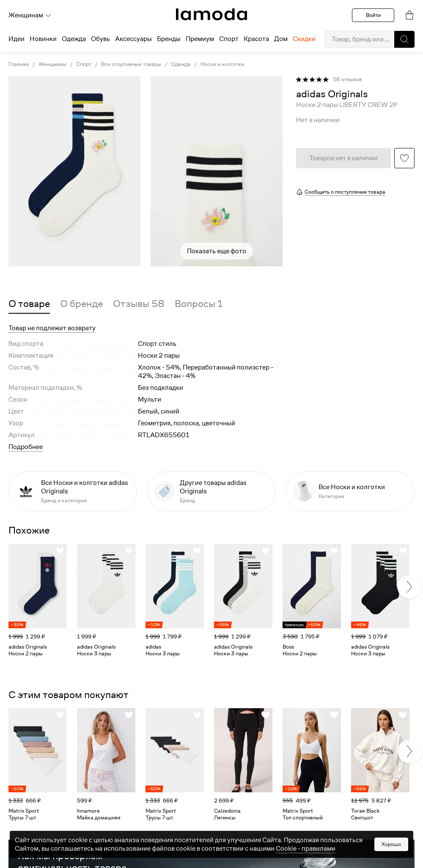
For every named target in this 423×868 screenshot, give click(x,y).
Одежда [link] (181, 64)
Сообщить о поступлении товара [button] (345, 192)
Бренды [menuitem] (169, 39)
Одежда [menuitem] (74, 39)
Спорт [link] (84, 64)
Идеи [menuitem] (16, 39)
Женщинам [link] (52, 64)
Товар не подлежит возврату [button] (52, 328)
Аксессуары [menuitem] (133, 39)
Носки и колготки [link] (222, 64)
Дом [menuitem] (281, 39)
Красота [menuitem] (256, 39)
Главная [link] (19, 64)
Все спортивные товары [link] (131, 64)
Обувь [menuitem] (100, 39)
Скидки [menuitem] (304, 39)
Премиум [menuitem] (200, 39)
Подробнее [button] (26, 447)
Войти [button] (373, 15)
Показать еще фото (217, 251)
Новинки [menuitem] (43, 39)
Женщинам (30, 15)
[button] (404, 39)
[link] (211, 14)
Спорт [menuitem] (229, 39)
